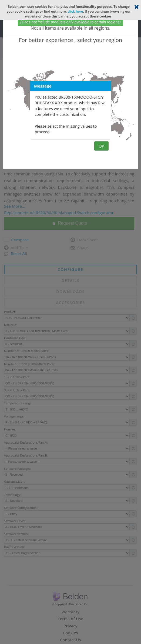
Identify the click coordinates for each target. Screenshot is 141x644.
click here (75, 11)
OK (101, 146)
